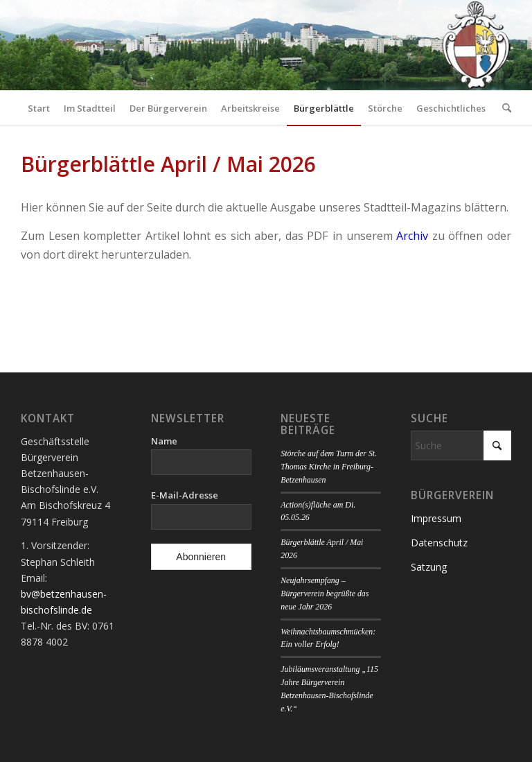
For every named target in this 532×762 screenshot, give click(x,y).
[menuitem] (39, 108)
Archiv (412, 236)
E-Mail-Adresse (185, 495)
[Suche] (503, 108)
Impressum (436, 518)
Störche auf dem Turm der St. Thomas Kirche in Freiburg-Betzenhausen (329, 467)
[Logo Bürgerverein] (476, 45)
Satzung (429, 567)
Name (164, 441)
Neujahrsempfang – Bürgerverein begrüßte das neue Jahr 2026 (325, 594)
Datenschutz (439, 543)
